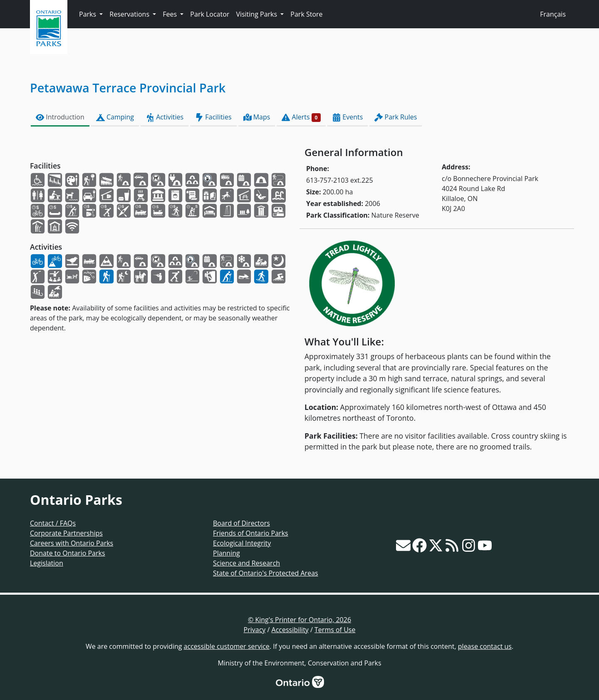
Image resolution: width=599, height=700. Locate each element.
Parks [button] (88, 14)
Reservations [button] (130, 14)
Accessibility (290, 630)
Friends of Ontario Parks (251, 533)
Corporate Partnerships (66, 533)
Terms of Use (335, 630)
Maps (257, 117)
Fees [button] (171, 14)
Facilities (213, 117)
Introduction (60, 117)
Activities (165, 117)
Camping (115, 117)
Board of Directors (241, 523)
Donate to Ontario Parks (68, 553)
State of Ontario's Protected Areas (266, 573)
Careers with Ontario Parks (72, 543)
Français (553, 14)
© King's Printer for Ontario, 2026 (299, 620)
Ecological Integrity (242, 543)
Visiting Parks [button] (257, 14)
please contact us (485, 646)
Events (348, 117)
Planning (226, 553)
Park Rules (396, 117)
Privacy (255, 630)
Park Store (306, 14)
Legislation (47, 563)
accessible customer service (227, 646)
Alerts (301, 117)
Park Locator (210, 14)
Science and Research (246, 563)
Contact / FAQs (53, 523)
